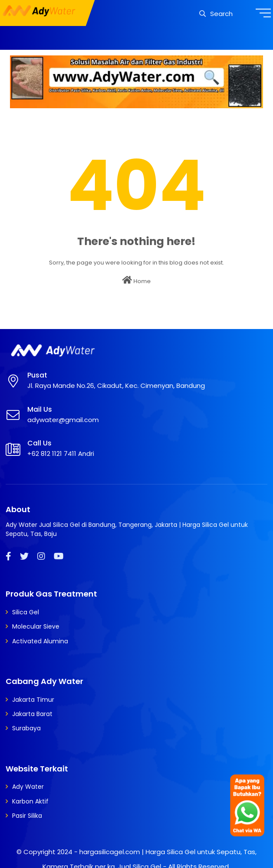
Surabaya (26, 728)
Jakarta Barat (32, 714)
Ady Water (28, 787)
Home (136, 281)
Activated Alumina (40, 641)
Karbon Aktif (30, 801)
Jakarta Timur (33, 700)
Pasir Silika (27, 816)
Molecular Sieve (36, 626)
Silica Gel (26, 612)
